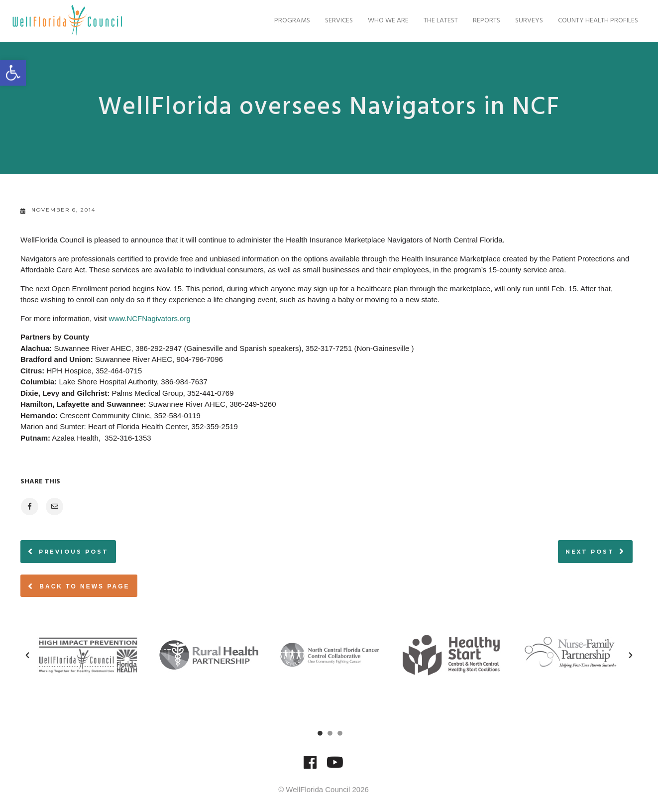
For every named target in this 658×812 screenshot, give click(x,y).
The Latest (438, 21)
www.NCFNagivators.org (150, 318)
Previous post (74, 552)
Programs (290, 21)
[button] (27, 655)
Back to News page (79, 586)
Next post (590, 552)
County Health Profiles (596, 21)
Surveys (527, 21)
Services (336, 21)
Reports (484, 21)
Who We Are (386, 21)
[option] (88, 655)
